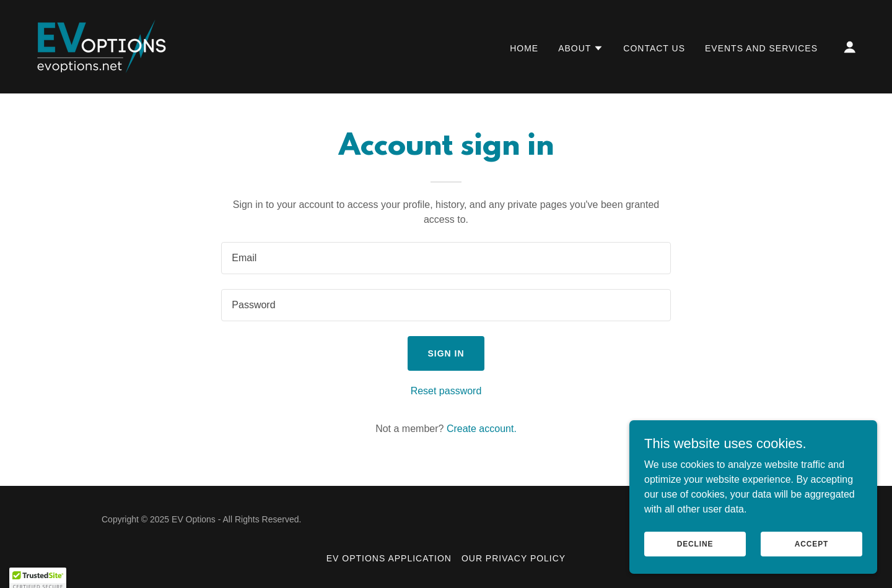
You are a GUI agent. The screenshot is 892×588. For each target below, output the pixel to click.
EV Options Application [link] (389, 558)
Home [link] (524, 48)
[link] (100, 46)
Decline (695, 543)
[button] (581, 48)
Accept (811, 543)
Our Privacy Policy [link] (514, 558)
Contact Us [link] (654, 48)
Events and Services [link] (761, 48)
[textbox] (446, 258)
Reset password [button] (446, 391)
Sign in (446, 353)
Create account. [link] (482, 429)
